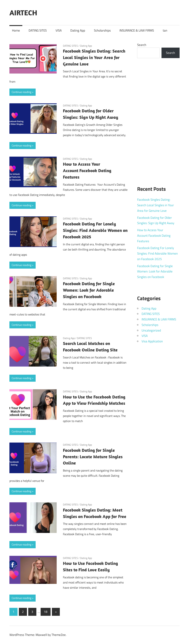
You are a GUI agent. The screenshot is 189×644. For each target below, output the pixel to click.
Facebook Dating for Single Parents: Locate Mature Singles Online (93, 457)
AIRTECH (23, 13)
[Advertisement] (158, 120)
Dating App (78, 30)
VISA (59, 30)
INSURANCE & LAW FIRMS (137, 30)
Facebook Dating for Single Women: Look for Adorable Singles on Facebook (89, 290)
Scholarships (102, 30)
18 (46, 612)
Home (16, 30)
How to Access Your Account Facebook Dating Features (87, 170)
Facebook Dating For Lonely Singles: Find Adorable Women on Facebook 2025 (95, 230)
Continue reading (22, 92)
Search (142, 45)
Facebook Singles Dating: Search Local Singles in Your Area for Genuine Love (94, 57)
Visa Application (152, 341)
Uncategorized (151, 330)
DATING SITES (38, 30)
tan (165, 30)
